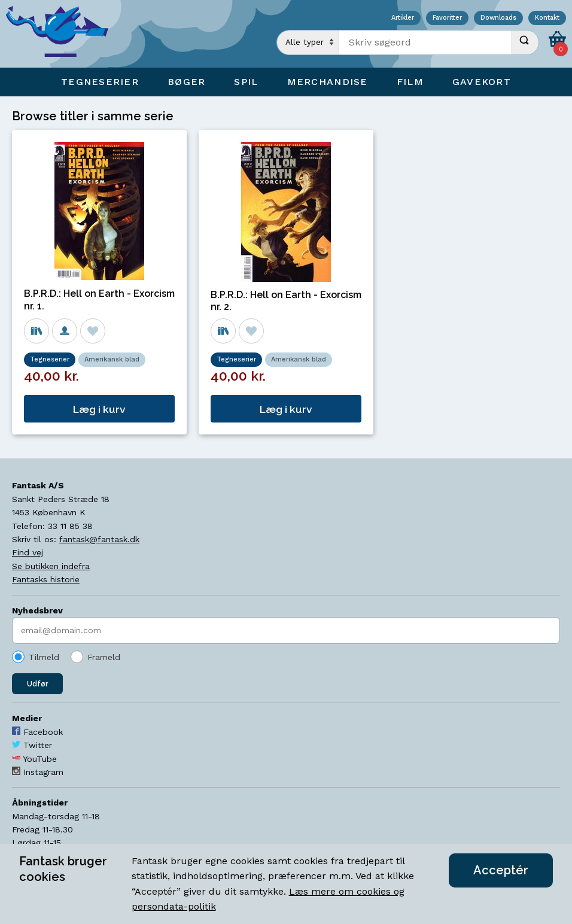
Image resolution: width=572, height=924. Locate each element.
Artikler (403, 18)
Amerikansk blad (112, 359)
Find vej (28, 552)
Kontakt (547, 18)
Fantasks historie (46, 579)
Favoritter (447, 18)
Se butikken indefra (51, 566)
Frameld (104, 657)
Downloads (498, 18)
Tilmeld (44, 657)
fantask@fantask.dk (99, 539)
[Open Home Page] (63, 34)
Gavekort (482, 82)
